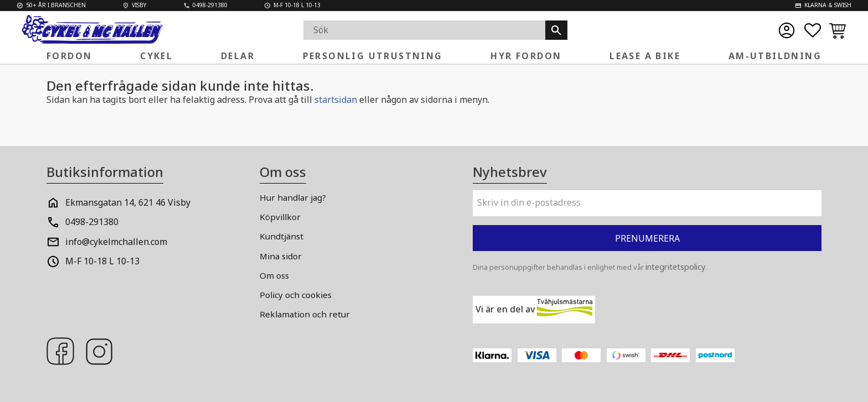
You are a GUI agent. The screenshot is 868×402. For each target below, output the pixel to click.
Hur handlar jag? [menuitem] (293, 197)
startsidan (336, 100)
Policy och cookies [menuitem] (296, 295)
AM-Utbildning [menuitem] (775, 56)
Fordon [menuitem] (69, 56)
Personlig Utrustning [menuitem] (373, 56)
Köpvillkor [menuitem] (280, 217)
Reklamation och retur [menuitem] (305, 314)
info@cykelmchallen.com (116, 242)
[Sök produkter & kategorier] (424, 30)
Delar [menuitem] (238, 56)
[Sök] (556, 30)
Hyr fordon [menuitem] (526, 56)
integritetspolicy (675, 267)
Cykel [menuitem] (156, 56)
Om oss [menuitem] (274, 275)
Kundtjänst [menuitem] (281, 236)
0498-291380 (92, 222)
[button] (813, 30)
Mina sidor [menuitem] (281, 256)
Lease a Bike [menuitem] (645, 56)
